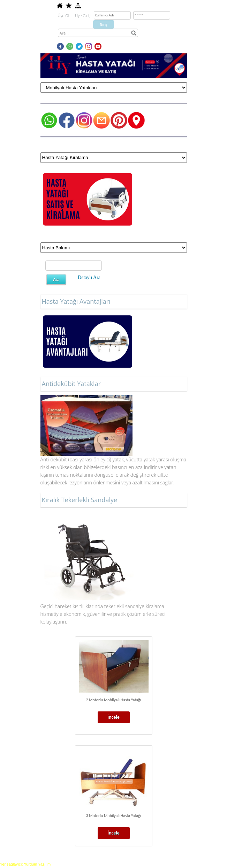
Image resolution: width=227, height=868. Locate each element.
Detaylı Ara (89, 277)
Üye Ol (64, 16)
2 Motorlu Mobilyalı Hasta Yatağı (113, 700)
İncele (113, 717)
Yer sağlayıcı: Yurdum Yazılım (25, 864)
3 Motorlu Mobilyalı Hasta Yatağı (113, 816)
